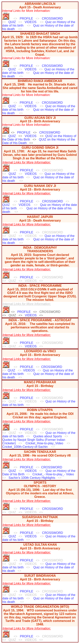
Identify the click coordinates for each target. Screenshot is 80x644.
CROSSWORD (52, 19)
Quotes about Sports (48, 436)
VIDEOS (31, 22)
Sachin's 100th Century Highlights (32, 478)
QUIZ (12, 22)
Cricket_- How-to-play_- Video (53, 474)
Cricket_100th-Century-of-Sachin (25, 447)
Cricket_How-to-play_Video (44, 443)
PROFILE (26, 19)
